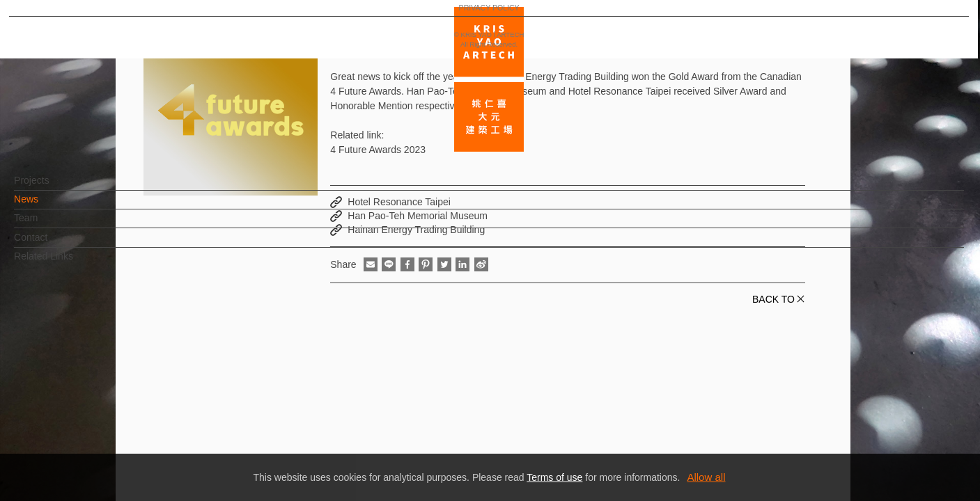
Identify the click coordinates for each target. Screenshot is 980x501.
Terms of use (554, 477)
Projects (55, 187)
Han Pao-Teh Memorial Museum (418, 216)
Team (49, 225)
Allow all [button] (706, 477)
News (49, 206)
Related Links (67, 263)
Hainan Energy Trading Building (416, 230)
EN (95, 409)
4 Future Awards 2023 (378, 150)
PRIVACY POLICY (71, 450)
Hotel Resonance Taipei (399, 202)
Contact (54, 244)
